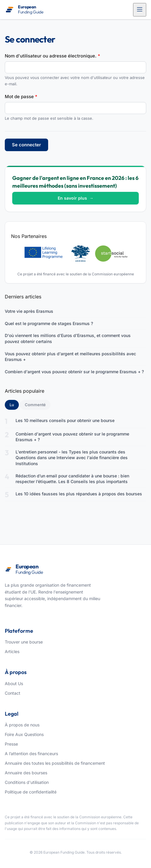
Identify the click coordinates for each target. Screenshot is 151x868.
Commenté (35, 405)
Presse (11, 744)
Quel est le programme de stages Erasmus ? (49, 323)
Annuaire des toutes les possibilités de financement (55, 763)
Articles (12, 651)
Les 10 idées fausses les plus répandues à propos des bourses (79, 494)
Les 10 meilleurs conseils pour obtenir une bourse (65, 420)
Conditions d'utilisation (27, 782)
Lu (14, 404)
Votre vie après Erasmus (29, 311)
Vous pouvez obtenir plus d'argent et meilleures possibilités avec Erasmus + (70, 357)
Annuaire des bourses (26, 773)
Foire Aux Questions (24, 734)
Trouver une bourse (24, 642)
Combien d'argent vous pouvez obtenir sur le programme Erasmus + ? (74, 372)
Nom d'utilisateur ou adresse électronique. (52, 56)
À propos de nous (22, 725)
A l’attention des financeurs (31, 754)
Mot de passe (21, 97)
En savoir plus (76, 198)
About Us (14, 683)
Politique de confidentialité (31, 792)
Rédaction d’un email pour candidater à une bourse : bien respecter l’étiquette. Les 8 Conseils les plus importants (72, 479)
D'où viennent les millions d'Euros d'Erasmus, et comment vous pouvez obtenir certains (68, 338)
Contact (13, 693)
